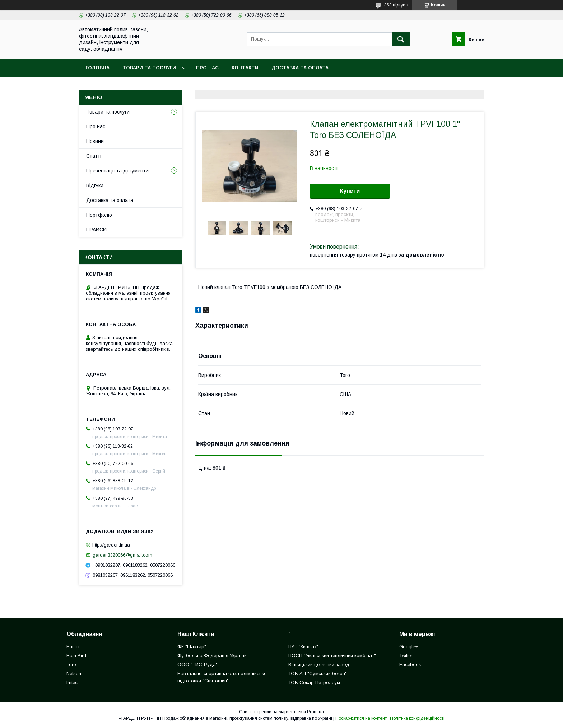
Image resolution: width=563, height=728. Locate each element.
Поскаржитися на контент (361, 718)
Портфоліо (99, 215)
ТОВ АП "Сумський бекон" (318, 674)
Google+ (409, 647)
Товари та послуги (149, 68)
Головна (97, 68)
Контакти (245, 68)
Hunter (73, 647)
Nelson (74, 674)
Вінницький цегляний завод (319, 665)
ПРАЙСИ (96, 230)
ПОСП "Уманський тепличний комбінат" (332, 656)
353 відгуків (396, 5)
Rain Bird (76, 656)
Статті (94, 156)
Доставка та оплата (300, 68)
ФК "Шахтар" (192, 647)
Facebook (410, 665)
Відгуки (95, 185)
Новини (95, 141)
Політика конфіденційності (417, 718)
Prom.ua (315, 712)
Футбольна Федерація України (212, 656)
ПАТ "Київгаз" (303, 647)
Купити (350, 191)
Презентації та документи (117, 171)
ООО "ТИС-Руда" (197, 665)
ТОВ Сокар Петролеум (314, 683)
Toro (71, 665)
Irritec (72, 683)
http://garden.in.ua (111, 545)
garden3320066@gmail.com (122, 555)
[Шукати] (401, 39)
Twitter (406, 656)
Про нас (207, 68)
